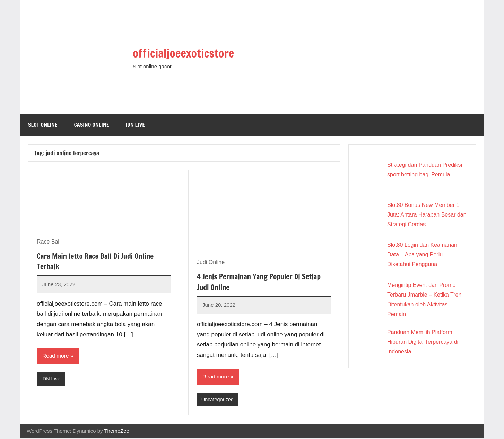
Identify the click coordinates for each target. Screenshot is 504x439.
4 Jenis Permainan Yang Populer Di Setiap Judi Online (262, 282)
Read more (56, 356)
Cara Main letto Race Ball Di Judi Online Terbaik (98, 261)
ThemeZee (117, 432)
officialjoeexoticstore (194, 52)
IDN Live (135, 125)
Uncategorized (218, 400)
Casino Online (92, 125)
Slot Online (43, 125)
